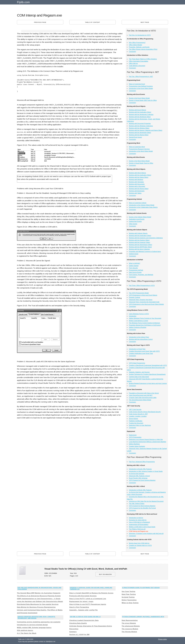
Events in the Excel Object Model (139, 98)
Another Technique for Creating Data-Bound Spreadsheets (147, 374)
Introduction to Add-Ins (136, 518)
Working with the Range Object (139, 135)
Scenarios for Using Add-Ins (138, 520)
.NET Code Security (135, 410)
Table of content (92, 22)
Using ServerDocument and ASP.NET (141, 395)
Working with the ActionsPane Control (141, 339)
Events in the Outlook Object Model (140, 217)
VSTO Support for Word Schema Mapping (142, 506)
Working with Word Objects (137, 173)
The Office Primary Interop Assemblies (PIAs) (143, 49)
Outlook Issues (134, 254)
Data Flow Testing (129, 594)
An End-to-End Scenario (137, 474)
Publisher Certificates (136, 421)
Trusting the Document (136, 423)
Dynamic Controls (135, 297)
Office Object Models (136, 45)
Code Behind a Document (137, 66)
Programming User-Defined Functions (141, 86)
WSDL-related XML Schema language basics (34, 628)
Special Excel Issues (135, 137)
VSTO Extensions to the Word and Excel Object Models (146, 304)
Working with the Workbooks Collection (141, 115)
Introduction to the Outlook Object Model (142, 205)
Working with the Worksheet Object (140, 133)
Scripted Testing (128, 597)
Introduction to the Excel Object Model (141, 88)
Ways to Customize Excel (137, 84)
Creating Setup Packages (137, 446)
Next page (145, 22)
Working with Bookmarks (137, 191)
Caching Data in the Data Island (139, 377)
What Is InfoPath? (135, 263)
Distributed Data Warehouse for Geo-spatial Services (38, 604)
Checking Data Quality (78, 623)
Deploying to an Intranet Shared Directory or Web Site (146, 440)
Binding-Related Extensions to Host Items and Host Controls (148, 383)
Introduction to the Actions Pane (139, 337)
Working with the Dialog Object (139, 177)
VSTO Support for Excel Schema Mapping (142, 480)
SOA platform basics (25, 630)
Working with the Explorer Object (139, 240)
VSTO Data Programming (137, 363)
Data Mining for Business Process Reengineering (36, 607)
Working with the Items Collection (139, 249)
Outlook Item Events (135, 221)
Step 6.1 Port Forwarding (79, 607)
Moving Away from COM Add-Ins (139, 543)
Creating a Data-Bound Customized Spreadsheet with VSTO (148, 365)
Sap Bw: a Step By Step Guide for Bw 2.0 (85, 617)
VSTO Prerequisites (135, 437)
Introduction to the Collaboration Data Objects (143, 207)
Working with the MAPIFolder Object (140, 247)
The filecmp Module (129, 632)
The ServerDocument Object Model (140, 400)
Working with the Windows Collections (141, 126)
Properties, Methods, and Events (139, 47)
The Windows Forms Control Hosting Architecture (144, 323)
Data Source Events (135, 272)
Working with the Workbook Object (140, 117)
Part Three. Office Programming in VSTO (142, 286)
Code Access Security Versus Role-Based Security (145, 412)
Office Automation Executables (139, 61)
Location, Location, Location (138, 416)
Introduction (133, 316)
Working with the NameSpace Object (141, 245)
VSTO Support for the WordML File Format (142, 508)
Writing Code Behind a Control (139, 321)
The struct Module (129, 623)
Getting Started (134, 266)
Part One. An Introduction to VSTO (140, 35)
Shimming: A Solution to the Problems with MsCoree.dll (146, 534)
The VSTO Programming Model (139, 293)
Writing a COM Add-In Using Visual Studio (142, 527)
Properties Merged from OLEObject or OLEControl (145, 325)
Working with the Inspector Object (140, 242)
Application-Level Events (137, 219)
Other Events (133, 224)
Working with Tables (135, 193)
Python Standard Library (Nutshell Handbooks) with (143, 617)
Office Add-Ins (133, 63)
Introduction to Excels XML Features (140, 469)
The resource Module (130, 629)
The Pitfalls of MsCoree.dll (137, 529)
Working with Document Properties (140, 124)
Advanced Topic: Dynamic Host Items (141, 300)
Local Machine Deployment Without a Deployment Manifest (148, 442)
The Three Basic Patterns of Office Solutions (143, 59)
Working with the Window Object (139, 128)
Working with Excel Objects (138, 110)
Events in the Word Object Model (139, 161)
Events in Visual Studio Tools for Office (141, 163)
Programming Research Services (139, 149)
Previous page (40, 22)
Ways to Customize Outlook (138, 203)
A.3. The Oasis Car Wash (27, 633)
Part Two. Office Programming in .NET (141, 77)
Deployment (133, 435)
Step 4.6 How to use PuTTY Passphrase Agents (88, 604)
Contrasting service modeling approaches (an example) (39, 622)
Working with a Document (137, 186)
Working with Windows (136, 180)
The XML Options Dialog (137, 504)
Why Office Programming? (137, 43)
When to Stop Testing (130, 603)
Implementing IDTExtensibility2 (139, 525)
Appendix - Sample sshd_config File (84, 610)
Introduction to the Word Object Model (141, 151)
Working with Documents (137, 184)
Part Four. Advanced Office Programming (142, 462)
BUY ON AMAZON (105, 574)
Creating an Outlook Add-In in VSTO (140, 545)
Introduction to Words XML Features (140, 490)
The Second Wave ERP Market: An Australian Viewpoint (39, 593)
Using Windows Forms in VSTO (139, 314)
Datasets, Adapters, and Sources (139, 372)
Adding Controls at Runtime (138, 327)
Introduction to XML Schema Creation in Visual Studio (146, 471)
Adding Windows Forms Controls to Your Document (145, 318)
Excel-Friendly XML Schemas (138, 478)
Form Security (133, 268)
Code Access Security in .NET (138, 414)
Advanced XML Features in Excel (139, 476)
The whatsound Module (131, 626)
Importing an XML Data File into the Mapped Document (146, 501)
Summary (73, 632)
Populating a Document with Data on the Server (144, 393)
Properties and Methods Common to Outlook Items (145, 252)
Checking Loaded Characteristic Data (84, 620)
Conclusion (132, 52)
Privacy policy (163, 639)
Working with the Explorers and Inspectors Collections (146, 238)
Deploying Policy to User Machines (140, 425)
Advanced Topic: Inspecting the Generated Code (144, 302)
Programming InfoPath (136, 270)
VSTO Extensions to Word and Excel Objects (143, 295)
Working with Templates (136, 182)
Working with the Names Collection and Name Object (146, 130)
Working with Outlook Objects (138, 233)
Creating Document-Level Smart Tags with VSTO (144, 351)
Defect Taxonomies (129, 600)
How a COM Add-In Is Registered (139, 522)
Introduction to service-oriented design (32, 625)
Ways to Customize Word (137, 147)
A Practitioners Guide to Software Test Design (141, 588)
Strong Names (133, 419)
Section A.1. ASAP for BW (79, 635)
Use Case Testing (128, 591)
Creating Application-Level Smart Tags (141, 354)
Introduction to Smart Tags (137, 349)
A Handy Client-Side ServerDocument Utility (143, 398)
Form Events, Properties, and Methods (141, 275)
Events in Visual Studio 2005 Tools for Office (143, 100)
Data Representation (130, 620)
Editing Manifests (134, 444)
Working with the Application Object (140, 112)
